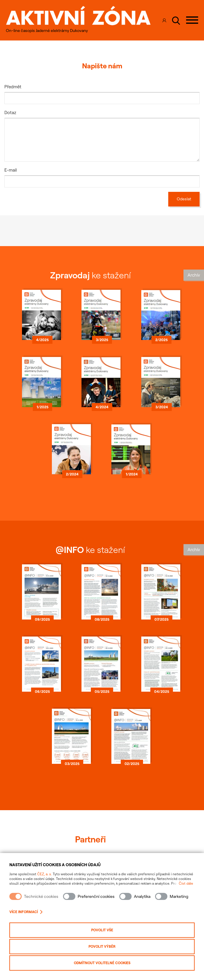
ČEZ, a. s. (45, 874)
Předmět (13, 87)
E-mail (11, 170)
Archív (194, 275)
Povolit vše (102, 930)
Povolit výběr (102, 946)
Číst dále (186, 883)
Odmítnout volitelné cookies (102, 963)
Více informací (26, 912)
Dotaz (10, 112)
